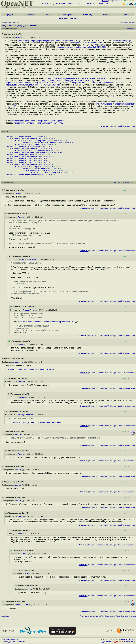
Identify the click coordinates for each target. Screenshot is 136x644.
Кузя (37, 167)
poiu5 (43, 169)
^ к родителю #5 (103, 406)
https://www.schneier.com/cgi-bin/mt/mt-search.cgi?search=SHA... (46, 322)
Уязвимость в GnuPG (15, 137)
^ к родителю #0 (103, 208)
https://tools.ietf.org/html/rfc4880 (88, 43)
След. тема (132, 616)
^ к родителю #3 (103, 251)
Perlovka (28, 155)
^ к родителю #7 (103, 461)
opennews (19, 37)
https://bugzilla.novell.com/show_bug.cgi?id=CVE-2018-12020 (33, 85)
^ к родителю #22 (102, 596)
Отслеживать (131, 29)
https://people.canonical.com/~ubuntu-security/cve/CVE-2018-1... (98, 83)
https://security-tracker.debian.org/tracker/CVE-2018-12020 (82, 47)
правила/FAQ (30, 15)
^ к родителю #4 (103, 388)
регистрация (117, 1)
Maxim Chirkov (128, 639)
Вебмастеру (130, 641)
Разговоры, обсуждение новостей (22, 26)
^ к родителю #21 (102, 580)
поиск (49, 15)
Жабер (49, 171)
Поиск (101, 4)
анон (37, 145)
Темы (118, 616)
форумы (10, 15)
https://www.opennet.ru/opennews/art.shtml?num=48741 (38, 123)
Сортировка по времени (123, 182)
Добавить (107, 641)
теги (106, 4)
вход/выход (87, 15)
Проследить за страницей (13, 641)
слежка (106, 15)
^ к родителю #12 (102, 301)
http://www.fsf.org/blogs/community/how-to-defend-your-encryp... (37, 422)
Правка (113, 126)
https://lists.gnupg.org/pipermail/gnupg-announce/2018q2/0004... (47, 41)
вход (110, 1)
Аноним (33, 139)
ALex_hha (29, 147)
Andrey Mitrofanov (43, 141)
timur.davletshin (31, 175)
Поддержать (118, 641)
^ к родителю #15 (102, 525)
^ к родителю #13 (102, 336)
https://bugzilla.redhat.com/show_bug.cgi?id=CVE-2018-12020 (33, 83)
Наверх (113, 208)
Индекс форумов (110, 616)
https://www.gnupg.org (121, 41)
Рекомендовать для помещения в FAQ (92, 616)
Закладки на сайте (10, 639)
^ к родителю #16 (102, 545)
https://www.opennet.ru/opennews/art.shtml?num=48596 (30, 370)
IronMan (28, 137)
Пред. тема (124, 616)
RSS (126, 15)
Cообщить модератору (127, 126)
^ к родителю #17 (102, 565)
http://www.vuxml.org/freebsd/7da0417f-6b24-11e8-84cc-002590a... (77, 78)
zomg (54, 173)
